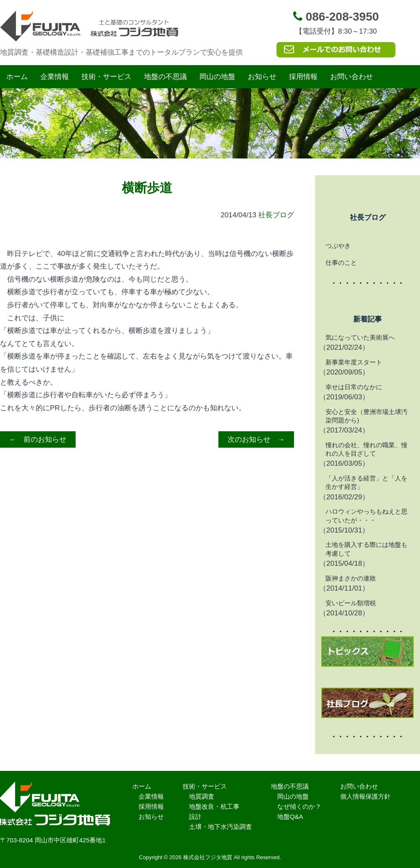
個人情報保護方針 (365, 796)
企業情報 (55, 77)
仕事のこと (341, 263)
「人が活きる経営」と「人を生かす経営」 (366, 482)
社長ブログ (276, 215)
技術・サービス (106, 77)
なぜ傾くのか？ (299, 806)
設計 (195, 817)
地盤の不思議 (165, 77)
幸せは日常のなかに (354, 387)
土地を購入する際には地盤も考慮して (366, 549)
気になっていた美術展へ (360, 337)
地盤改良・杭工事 (214, 806)
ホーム (17, 77)
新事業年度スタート (354, 362)
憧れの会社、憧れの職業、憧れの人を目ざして (366, 449)
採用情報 (303, 77)
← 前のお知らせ (38, 439)
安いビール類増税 (351, 603)
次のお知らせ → (256, 439)
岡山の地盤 (217, 77)
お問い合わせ (352, 77)
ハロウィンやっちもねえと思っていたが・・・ (366, 516)
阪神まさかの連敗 (351, 578)
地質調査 (202, 796)
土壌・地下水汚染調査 (220, 827)
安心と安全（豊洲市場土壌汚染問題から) (366, 416)
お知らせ (262, 77)
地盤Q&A (290, 817)
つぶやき (338, 246)
